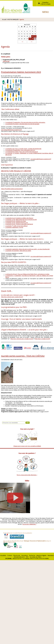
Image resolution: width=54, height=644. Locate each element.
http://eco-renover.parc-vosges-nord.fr (22, 339)
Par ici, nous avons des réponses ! (27, 475)
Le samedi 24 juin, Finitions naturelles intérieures (19, 224)
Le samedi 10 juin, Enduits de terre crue (16, 223)
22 (33, 36)
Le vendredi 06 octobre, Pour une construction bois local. (22, 152)
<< (22, 42)
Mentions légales (41, 556)
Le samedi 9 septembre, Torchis (14, 227)
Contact (10, 556)
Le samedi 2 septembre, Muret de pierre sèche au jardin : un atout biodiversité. (27, 249)
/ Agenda (21, 20)
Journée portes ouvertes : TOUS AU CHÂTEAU (23, 356)
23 (35, 36)
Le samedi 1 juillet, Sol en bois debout (16, 226)
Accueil (4, 20)
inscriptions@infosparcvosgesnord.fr (11, 130)
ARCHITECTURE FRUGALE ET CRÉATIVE (16, 171)
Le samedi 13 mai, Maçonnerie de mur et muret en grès (21, 220)
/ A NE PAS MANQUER (12, 20)
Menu (46, 12)
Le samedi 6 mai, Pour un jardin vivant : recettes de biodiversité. (23, 149)
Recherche (32, 556)
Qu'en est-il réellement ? (29, 524)
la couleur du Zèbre (36, 557)
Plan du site (17, 556)
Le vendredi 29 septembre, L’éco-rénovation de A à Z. (20, 150)
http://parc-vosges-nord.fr (43, 339)
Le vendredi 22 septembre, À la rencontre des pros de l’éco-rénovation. (25, 122)
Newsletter (51, 556)
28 (30, 39)
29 (33, 39)
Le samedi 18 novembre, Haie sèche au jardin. (18, 251)
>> (32, 42)
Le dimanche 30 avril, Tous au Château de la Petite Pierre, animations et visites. (27, 274)
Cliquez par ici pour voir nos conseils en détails (27, 446)
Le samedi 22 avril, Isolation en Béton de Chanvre (19, 218)
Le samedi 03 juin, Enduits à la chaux (16, 221)
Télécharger (6, 61)
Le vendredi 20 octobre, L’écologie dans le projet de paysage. (22, 124)
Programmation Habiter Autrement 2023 (21, 72)
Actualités (3, 556)
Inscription (25, 556)
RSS (27, 557)
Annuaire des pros (19, 557)
